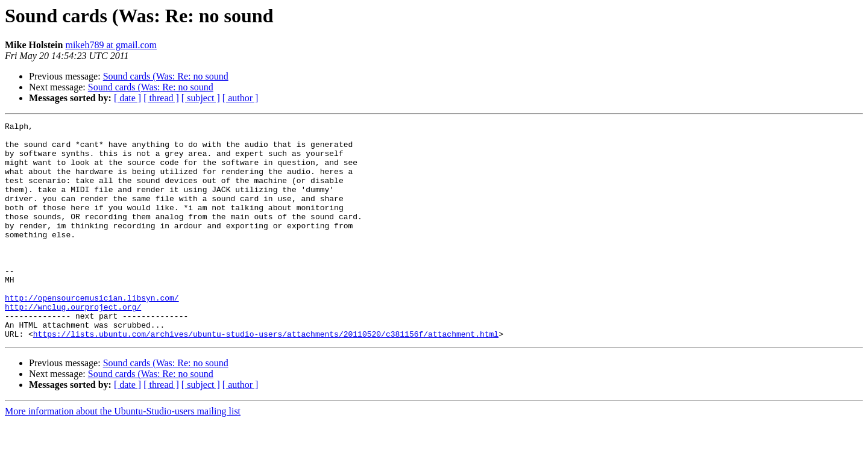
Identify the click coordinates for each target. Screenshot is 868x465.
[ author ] (241, 98)
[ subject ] (201, 98)
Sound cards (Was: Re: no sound (166, 76)
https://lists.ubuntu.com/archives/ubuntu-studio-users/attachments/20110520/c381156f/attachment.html (266, 377)
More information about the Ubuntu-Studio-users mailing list (123, 454)
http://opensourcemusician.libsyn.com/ (92, 334)
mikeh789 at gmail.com (111, 45)
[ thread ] (161, 98)
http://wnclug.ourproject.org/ (73, 345)
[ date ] (127, 98)
